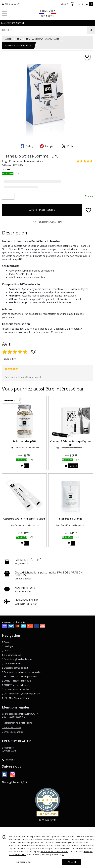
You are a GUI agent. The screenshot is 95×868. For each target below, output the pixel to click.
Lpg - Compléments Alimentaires (22, 161)
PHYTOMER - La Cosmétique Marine (20, 676)
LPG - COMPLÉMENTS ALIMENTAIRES (43, 39)
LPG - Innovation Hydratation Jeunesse (21, 694)
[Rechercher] (91, 30)
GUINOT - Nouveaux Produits (17, 681)
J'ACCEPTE (72, 862)
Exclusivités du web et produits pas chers (22, 672)
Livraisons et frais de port (15, 668)
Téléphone (8, 760)
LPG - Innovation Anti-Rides (16, 689)
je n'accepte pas (24, 862)
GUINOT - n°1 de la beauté (15, 685)
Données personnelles (13, 732)
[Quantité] (8, 196)
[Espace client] (72, 4)
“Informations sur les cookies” (54, 852)
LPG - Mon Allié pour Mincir (16, 698)
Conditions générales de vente (17, 659)
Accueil (9, 39)
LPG (19, 39)
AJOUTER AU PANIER (42, 210)
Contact (64, 4)
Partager (28, 146)
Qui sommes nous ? (12, 655)
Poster (68, 146)
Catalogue (8, 646)
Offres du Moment (12, 664)
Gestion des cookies (12, 727)
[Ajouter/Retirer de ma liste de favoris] (88, 210)
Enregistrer (48, 146)
